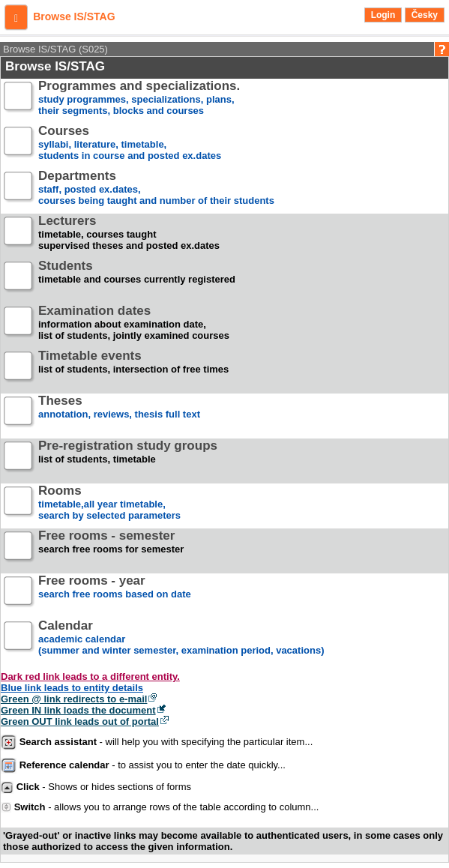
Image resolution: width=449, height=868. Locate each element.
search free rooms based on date (115, 593)
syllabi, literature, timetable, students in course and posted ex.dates (130, 144)
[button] (16, 17)
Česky (425, 15)
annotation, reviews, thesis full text (119, 413)
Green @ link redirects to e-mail (74, 699)
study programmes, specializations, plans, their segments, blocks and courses (139, 99)
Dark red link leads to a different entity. (90, 676)
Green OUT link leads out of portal (80, 721)
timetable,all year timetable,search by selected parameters (109, 503)
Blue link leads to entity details (72, 688)
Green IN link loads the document (78, 710)
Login (383, 15)
